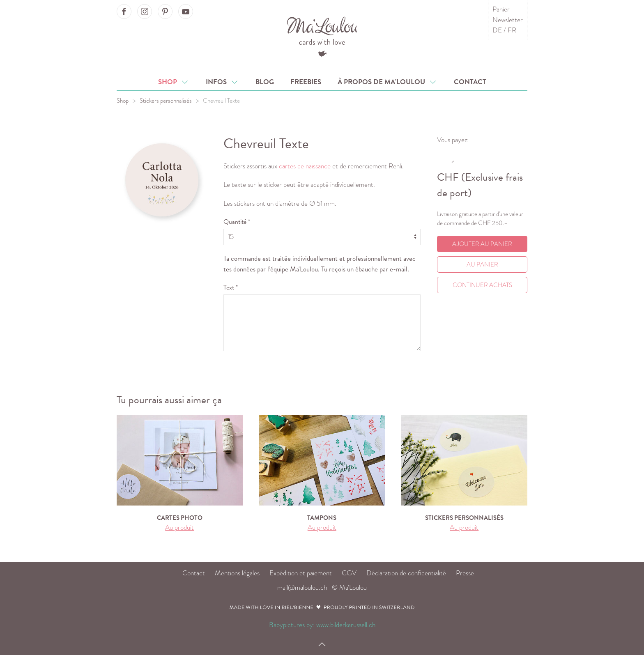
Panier (501, 9)
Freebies (306, 82)
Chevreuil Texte (221, 101)
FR (512, 30)
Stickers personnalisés (166, 101)
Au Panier (482, 264)
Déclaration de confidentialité (406, 573)
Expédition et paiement (301, 573)
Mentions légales (237, 573)
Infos (222, 82)
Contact (470, 82)
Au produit (179, 527)
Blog (265, 82)
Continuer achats (482, 285)
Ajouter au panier (482, 244)
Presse (465, 573)
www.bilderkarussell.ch (346, 625)
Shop (174, 82)
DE (497, 30)
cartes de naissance (305, 166)
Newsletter (508, 20)
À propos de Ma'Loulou (388, 82)
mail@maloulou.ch (302, 587)
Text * (231, 287)
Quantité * (237, 222)
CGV (349, 573)
